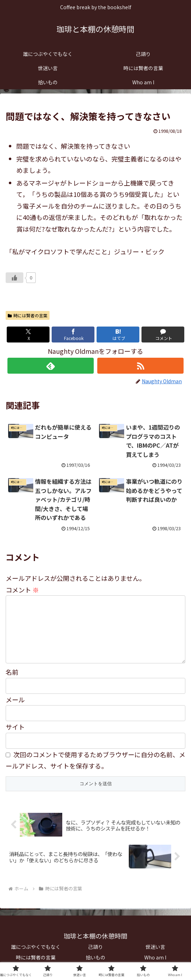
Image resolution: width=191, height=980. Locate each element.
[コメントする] (163, 335)
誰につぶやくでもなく (36, 947)
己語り (95, 947)
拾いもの (95, 957)
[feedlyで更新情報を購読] (51, 366)
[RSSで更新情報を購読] (140, 366)
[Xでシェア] (28, 335)
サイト (15, 727)
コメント (22, 590)
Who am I (155, 957)
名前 (12, 672)
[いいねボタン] (15, 278)
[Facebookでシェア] (73, 335)
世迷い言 (155, 947)
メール (15, 699)
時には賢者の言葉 (28, 315)
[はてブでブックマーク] (118, 335)
